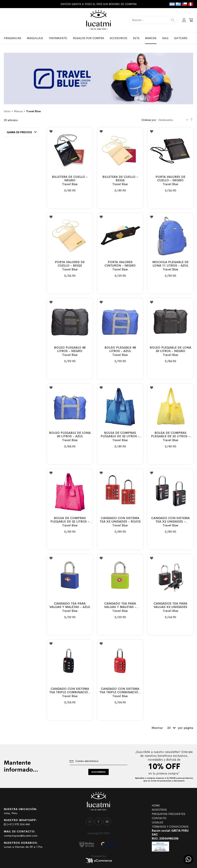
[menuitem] (13, 38)
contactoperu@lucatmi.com (21, 836)
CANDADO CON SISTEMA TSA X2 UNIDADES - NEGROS (170, 521)
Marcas (18, 111)
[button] (51, 131)
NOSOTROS (159, 810)
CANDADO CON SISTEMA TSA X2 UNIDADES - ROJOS (120, 520)
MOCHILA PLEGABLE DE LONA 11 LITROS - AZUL (170, 264)
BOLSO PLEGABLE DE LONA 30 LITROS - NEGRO (170, 349)
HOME (156, 805)
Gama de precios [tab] (19, 132)
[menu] (98, 38)
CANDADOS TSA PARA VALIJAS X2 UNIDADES (170, 605)
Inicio (7, 111)
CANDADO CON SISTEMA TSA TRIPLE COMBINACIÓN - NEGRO (70, 692)
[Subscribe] (98, 772)
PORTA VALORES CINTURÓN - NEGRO (120, 264)
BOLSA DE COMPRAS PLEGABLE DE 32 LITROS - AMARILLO (170, 436)
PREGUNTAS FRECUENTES (169, 814)
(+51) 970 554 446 (17, 824)
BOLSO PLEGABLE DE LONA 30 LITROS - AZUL (70, 434)
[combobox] (153, 20)
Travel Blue (70, 184)
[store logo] (98, 20)
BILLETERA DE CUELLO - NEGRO (70, 179)
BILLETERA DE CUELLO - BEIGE (120, 179)
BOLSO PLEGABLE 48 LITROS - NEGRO (70, 349)
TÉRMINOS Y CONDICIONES (170, 827)
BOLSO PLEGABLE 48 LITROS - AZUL (120, 349)
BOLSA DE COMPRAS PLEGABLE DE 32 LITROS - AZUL (120, 436)
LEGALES (157, 822)
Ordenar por (149, 120)
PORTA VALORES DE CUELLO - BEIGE (70, 264)
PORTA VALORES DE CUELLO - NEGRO (170, 179)
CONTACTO (159, 818)
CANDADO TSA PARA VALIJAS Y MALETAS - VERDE (120, 607)
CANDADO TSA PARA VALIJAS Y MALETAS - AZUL (70, 605)
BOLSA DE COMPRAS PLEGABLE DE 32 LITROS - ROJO (70, 521)
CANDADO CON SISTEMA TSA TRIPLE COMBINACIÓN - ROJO (120, 692)
